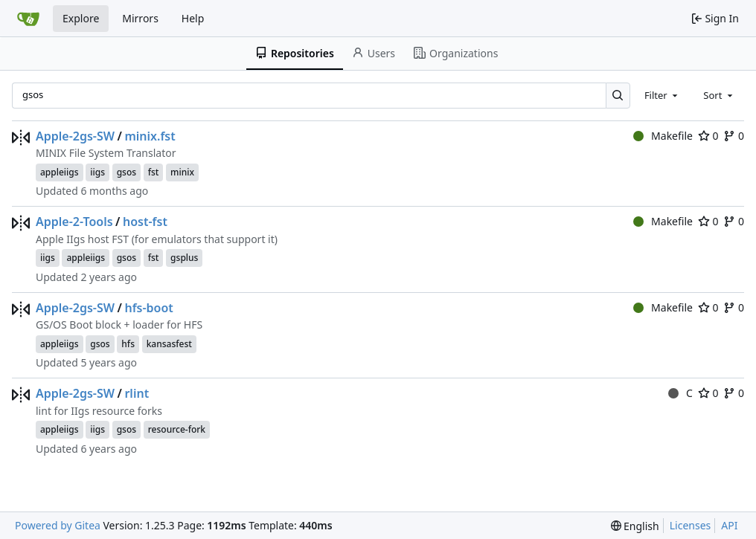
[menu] (635, 526)
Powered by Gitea (58, 525)
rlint (137, 393)
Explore (81, 18)
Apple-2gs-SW (75, 136)
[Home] (28, 19)
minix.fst (150, 136)
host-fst (145, 222)
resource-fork (177, 429)
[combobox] (662, 95)
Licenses (691, 525)
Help (193, 18)
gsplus (184, 258)
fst (154, 172)
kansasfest (169, 344)
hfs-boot (148, 308)
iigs (97, 172)
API (729, 525)
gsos (126, 172)
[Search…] (618, 96)
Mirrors (140, 18)
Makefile (663, 136)
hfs (128, 344)
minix (182, 172)
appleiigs (60, 172)
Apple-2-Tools (74, 222)
